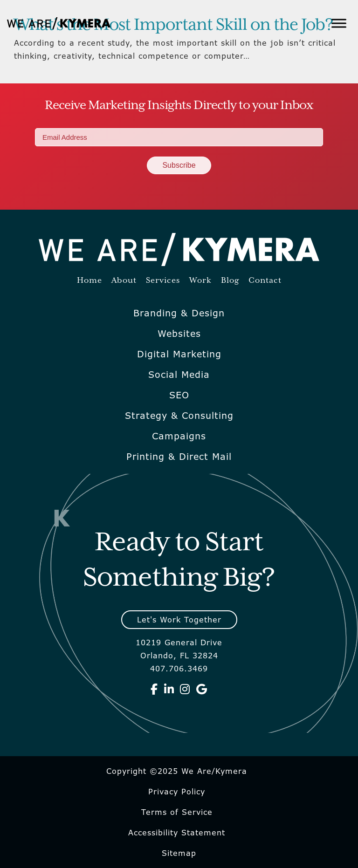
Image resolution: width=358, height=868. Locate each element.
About (124, 281)
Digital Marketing (179, 354)
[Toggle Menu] (339, 23)
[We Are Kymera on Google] (202, 689)
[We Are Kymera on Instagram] (185, 689)
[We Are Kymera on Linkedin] (169, 689)
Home (89, 281)
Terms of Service (177, 812)
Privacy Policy (177, 792)
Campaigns (179, 436)
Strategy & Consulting (179, 416)
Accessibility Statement (177, 833)
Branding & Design (179, 313)
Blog (230, 281)
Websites (179, 334)
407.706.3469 (179, 669)
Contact (265, 281)
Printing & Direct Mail (179, 457)
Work (200, 281)
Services (163, 281)
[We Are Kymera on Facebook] (154, 689)
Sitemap (179, 853)
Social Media (179, 375)
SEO (179, 395)
